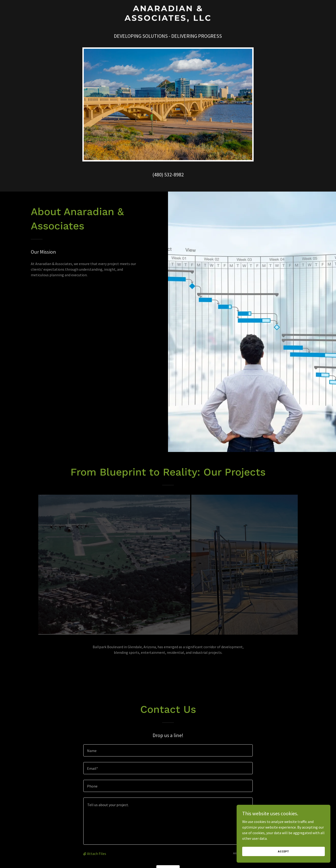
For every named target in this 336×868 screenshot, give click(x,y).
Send (168, 851)
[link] (168, 19)
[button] (85, 833)
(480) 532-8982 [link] (168, 175)
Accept (284, 851)
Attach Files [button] (97, 833)
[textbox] (168, 730)
